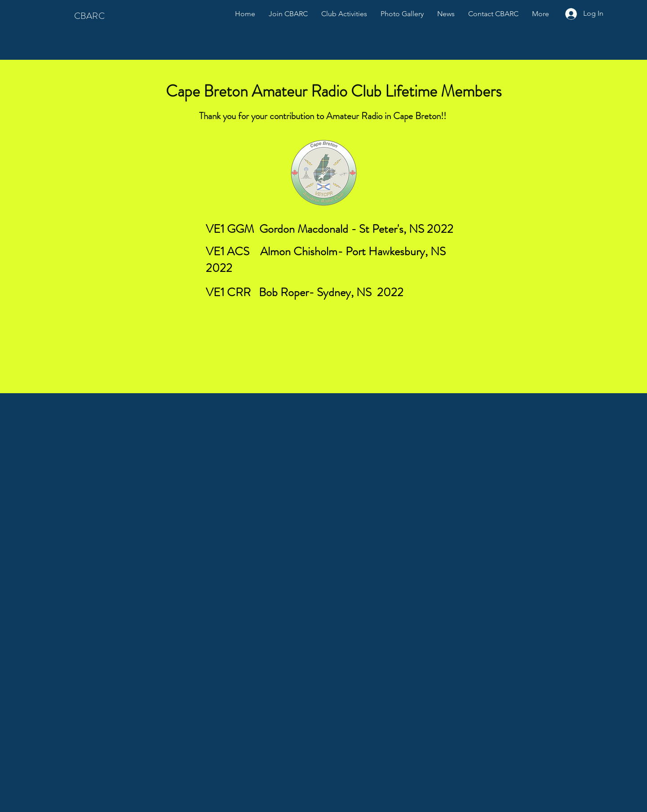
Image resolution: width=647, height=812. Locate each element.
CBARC (89, 16)
